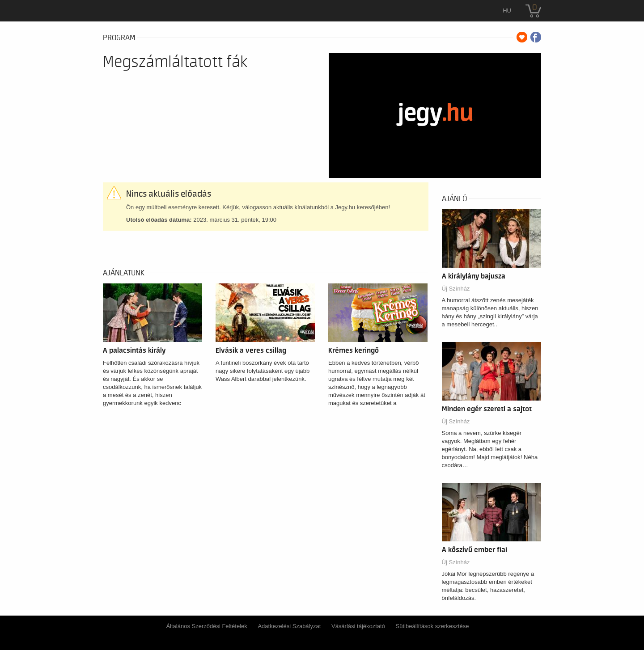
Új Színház (456, 289)
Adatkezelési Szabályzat (289, 626)
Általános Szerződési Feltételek (206, 626)
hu (507, 11)
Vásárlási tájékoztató (358, 626)
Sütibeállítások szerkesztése (432, 626)
